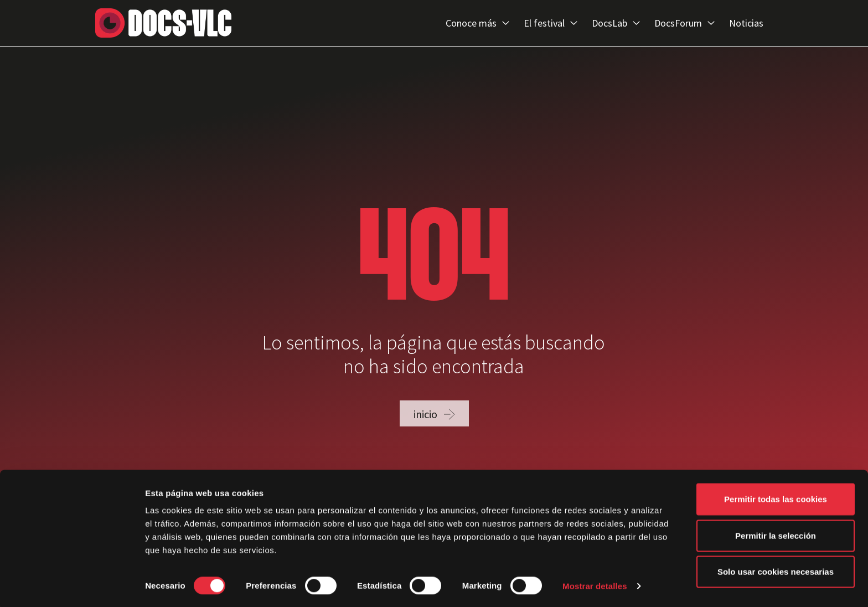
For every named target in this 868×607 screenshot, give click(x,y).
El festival (551, 23)
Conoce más (477, 23)
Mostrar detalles (595, 585)
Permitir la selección (776, 535)
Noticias (746, 23)
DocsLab (616, 23)
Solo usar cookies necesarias (776, 571)
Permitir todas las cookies (776, 498)
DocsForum (684, 23)
